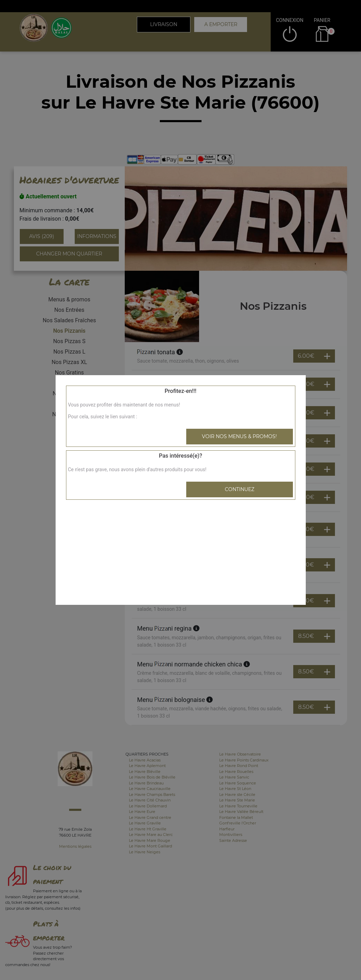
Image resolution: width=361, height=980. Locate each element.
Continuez (240, 489)
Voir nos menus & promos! (239, 436)
